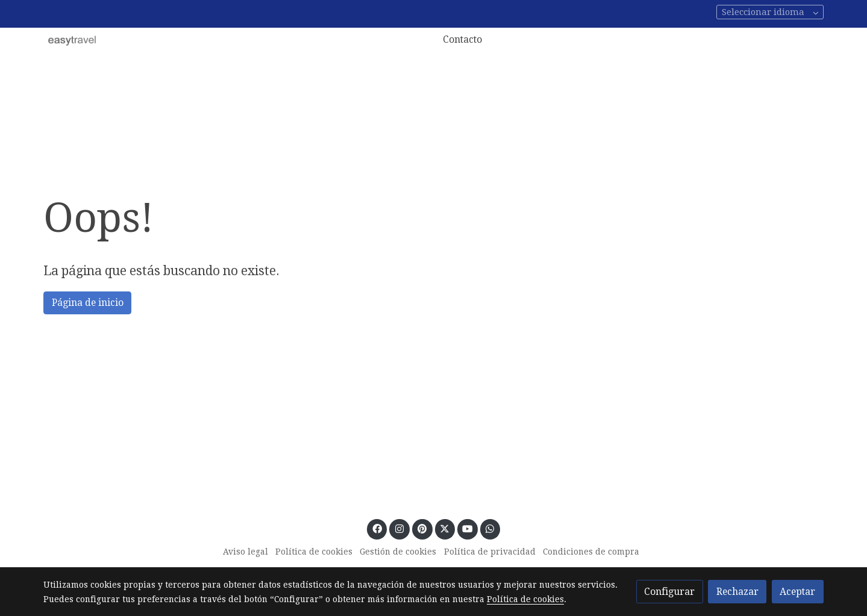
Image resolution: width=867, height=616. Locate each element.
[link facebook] (377, 528)
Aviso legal (246, 552)
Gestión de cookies (398, 552)
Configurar (669, 592)
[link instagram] (400, 528)
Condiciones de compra (591, 552)
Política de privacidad (490, 552)
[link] (72, 40)
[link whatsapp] (490, 528)
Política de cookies (314, 552)
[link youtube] (468, 528)
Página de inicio (88, 303)
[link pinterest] (422, 528)
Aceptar (797, 592)
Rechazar (737, 592)
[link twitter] (445, 528)
